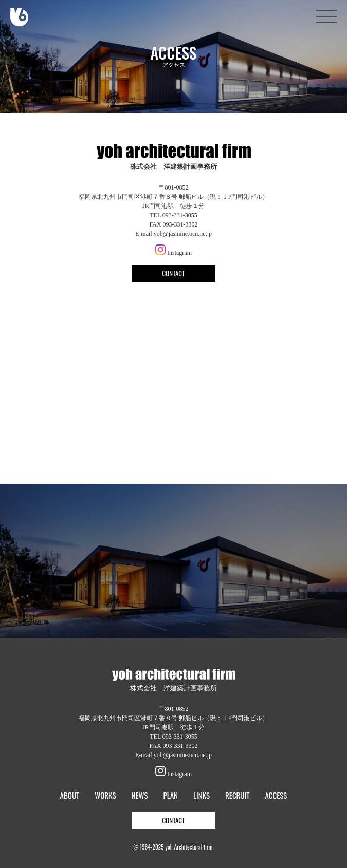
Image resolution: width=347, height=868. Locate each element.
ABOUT (70, 795)
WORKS (105, 795)
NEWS (139, 795)
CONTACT (174, 273)
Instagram (174, 253)
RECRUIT (237, 795)
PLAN (171, 795)
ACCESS (276, 795)
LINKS (202, 795)
